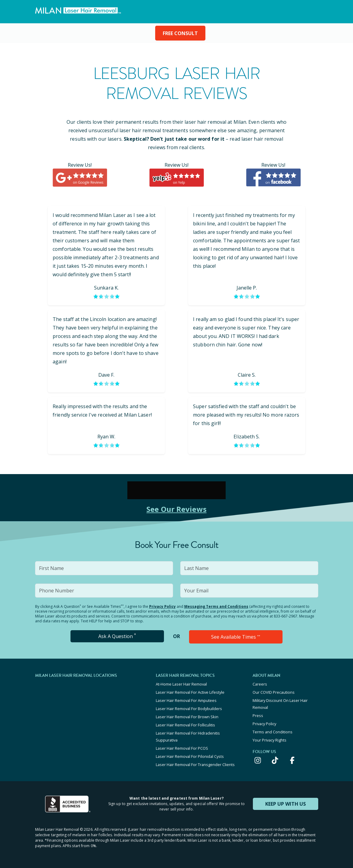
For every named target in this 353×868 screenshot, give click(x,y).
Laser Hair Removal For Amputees (186, 700)
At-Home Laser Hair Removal (181, 684)
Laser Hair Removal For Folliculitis (185, 725)
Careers (260, 684)
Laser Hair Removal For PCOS (182, 748)
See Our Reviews (176, 509)
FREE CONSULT (180, 33)
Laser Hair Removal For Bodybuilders (189, 709)
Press (258, 716)
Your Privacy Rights (270, 740)
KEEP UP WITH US (286, 804)
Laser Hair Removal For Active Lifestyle (190, 692)
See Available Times (236, 637)
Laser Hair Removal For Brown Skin (187, 717)
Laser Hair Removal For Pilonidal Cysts (190, 756)
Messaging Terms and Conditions (216, 606)
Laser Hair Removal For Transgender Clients (195, 765)
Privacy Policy (162, 606)
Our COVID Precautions (274, 692)
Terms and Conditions (273, 732)
